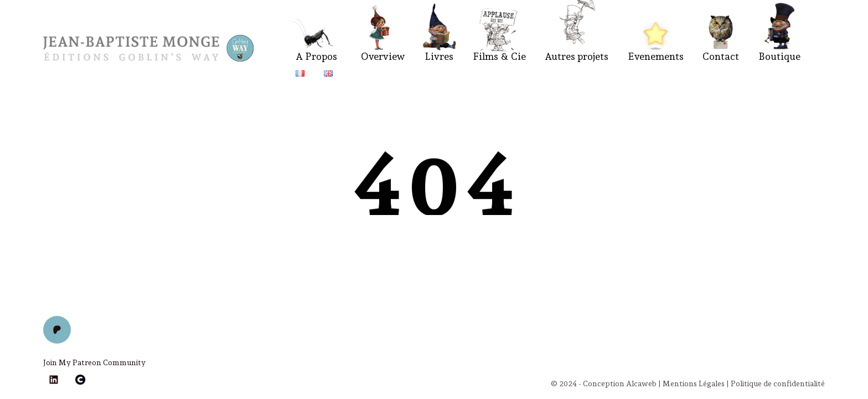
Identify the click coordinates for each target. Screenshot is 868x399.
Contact (721, 56)
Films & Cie (499, 56)
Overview (383, 56)
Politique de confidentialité (778, 383)
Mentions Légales (694, 383)
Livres (439, 56)
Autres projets (577, 56)
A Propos (316, 56)
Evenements (656, 56)
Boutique (779, 56)
